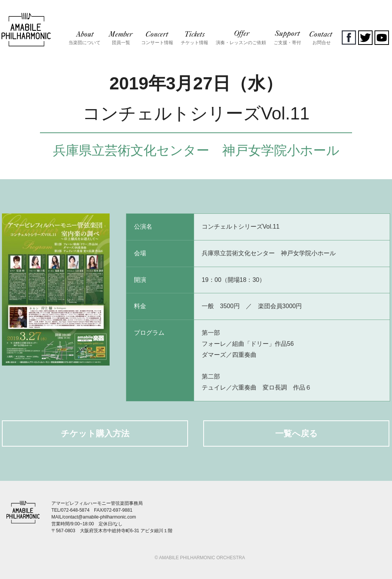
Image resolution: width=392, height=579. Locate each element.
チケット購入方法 (95, 433)
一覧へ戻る (296, 433)
